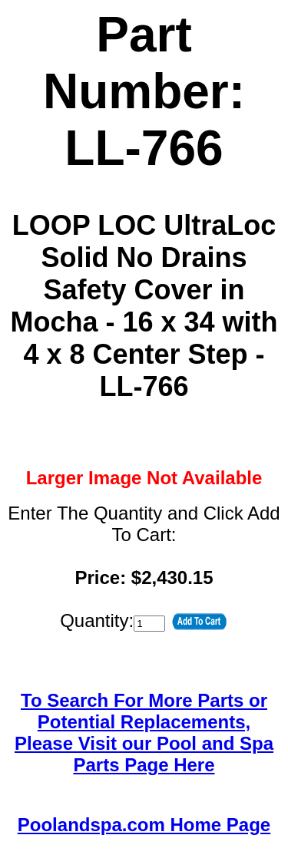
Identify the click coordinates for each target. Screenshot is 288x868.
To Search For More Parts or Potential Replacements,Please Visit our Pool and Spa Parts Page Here (144, 733)
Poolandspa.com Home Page (144, 825)
